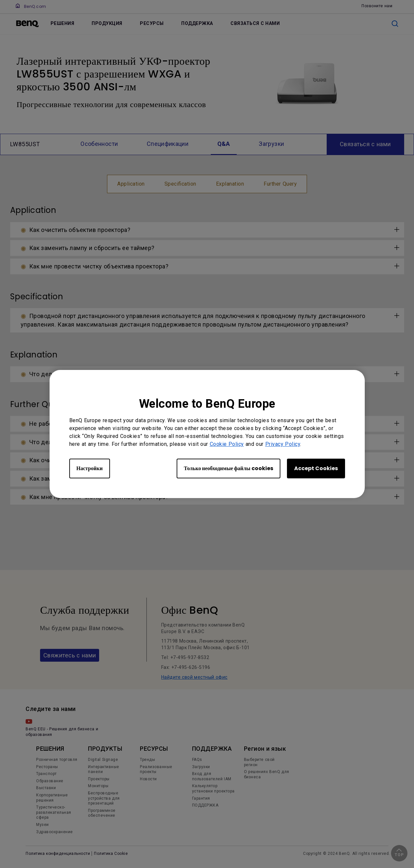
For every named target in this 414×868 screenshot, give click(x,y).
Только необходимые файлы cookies (228, 468)
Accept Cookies (316, 468)
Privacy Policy (283, 444)
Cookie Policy (227, 444)
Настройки (90, 468)
